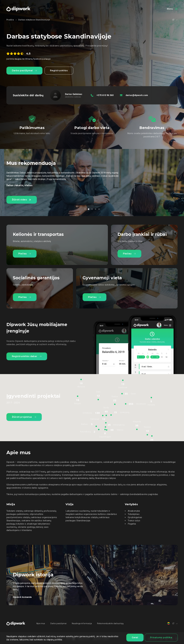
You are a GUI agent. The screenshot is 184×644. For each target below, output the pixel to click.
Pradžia (10, 20)
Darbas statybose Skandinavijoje (34, 20)
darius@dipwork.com (137, 95)
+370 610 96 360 (105, 95)
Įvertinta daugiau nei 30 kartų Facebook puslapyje (29, 59)
